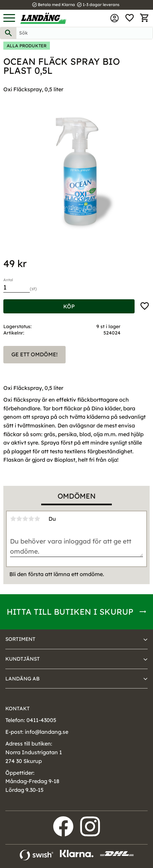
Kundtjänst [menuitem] (23, 659)
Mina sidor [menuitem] (114, 18)
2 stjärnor (19, 519)
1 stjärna (13, 519)
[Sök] (8, 33)
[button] (9, 18)
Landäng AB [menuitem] (22, 679)
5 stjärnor (37, 519)
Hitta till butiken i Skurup (70, 612)
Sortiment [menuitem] (20, 639)
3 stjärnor (25, 519)
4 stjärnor (31, 519)
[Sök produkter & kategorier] (85, 33)
